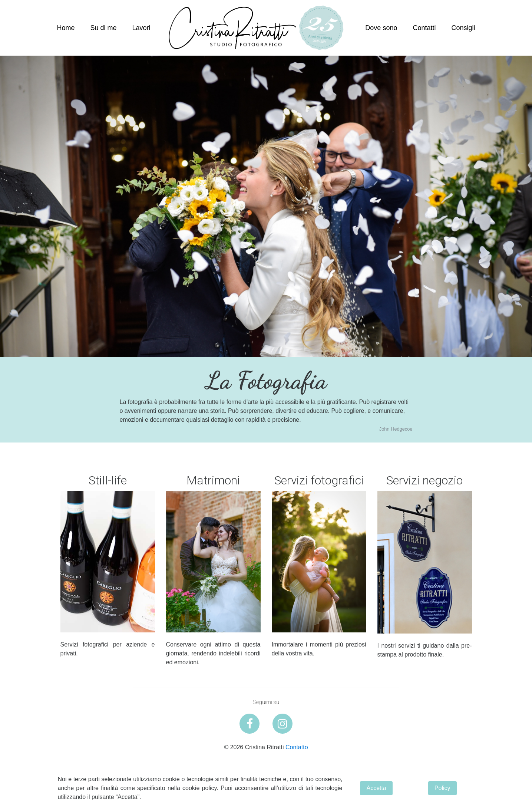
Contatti (424, 28)
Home (66, 28)
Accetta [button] (376, 788)
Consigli (463, 28)
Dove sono (381, 28)
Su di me (104, 28)
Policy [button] (442, 788)
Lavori (141, 28)
